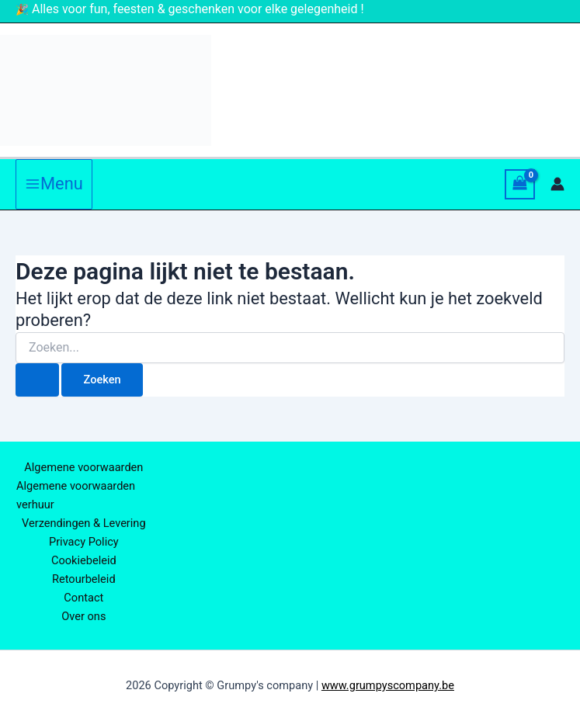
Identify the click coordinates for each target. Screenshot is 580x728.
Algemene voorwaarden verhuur (76, 495)
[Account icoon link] (557, 184)
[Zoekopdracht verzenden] (37, 380)
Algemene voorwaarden (83, 467)
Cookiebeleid (84, 560)
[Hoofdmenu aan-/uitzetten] (54, 184)
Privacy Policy (84, 542)
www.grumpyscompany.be (388, 685)
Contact (83, 598)
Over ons (83, 616)
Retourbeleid (84, 579)
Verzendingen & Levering (84, 523)
